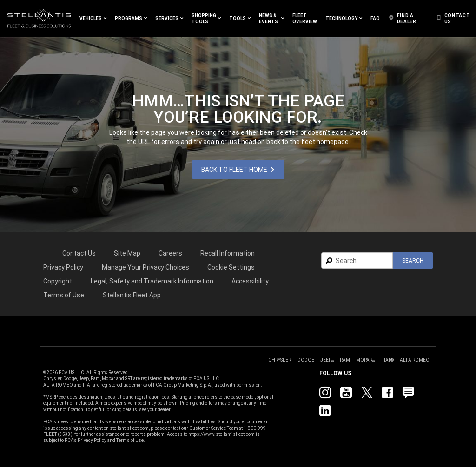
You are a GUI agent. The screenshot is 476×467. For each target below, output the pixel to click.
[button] (93, 19)
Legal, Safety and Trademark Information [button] (152, 281)
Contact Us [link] (79, 253)
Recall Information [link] (228, 253)
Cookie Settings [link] (231, 267)
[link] (39, 19)
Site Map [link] (127, 253)
